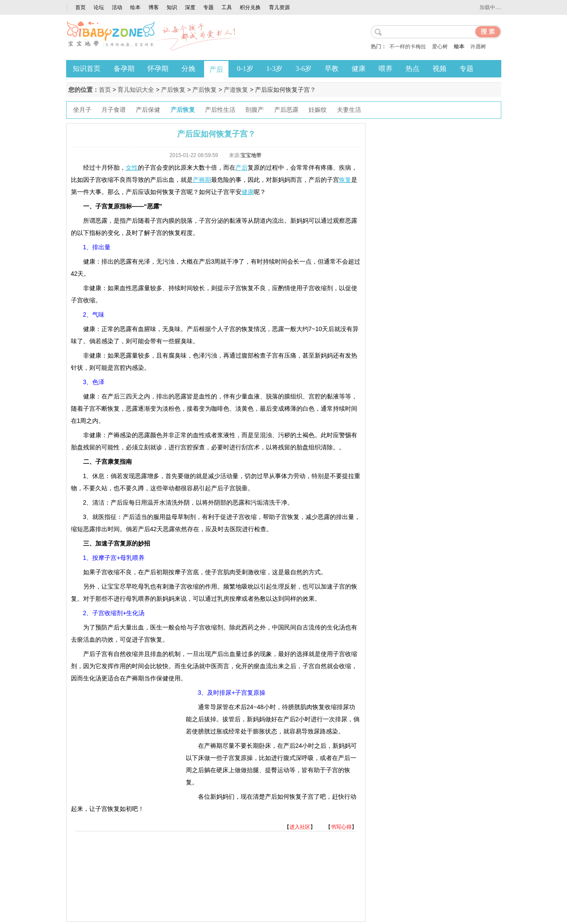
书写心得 (341, 827)
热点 (413, 69)
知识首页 (87, 69)
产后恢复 (173, 90)
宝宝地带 (251, 155)
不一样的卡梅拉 (408, 47)
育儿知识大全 (136, 90)
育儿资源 (279, 7)
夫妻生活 (349, 110)
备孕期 (124, 69)
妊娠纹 (318, 110)
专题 (208, 7)
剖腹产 (255, 110)
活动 (117, 7)
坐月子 (82, 110)
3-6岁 (304, 69)
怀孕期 (158, 69)
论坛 (99, 7)
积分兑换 (250, 7)
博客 (154, 7)
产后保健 (148, 110)
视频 (440, 69)
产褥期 (202, 180)
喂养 (386, 69)
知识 (172, 7)
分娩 (188, 69)
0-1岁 (245, 69)
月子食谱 (114, 110)
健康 (359, 69)
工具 (227, 7)
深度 (190, 7)
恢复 (345, 180)
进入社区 (300, 827)
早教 (332, 69)
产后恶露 (286, 110)
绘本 (135, 7)
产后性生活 (220, 110)
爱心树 (440, 47)
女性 (132, 167)
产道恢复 (236, 90)
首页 (81, 7)
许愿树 (478, 47)
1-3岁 (274, 69)
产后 (216, 69)
